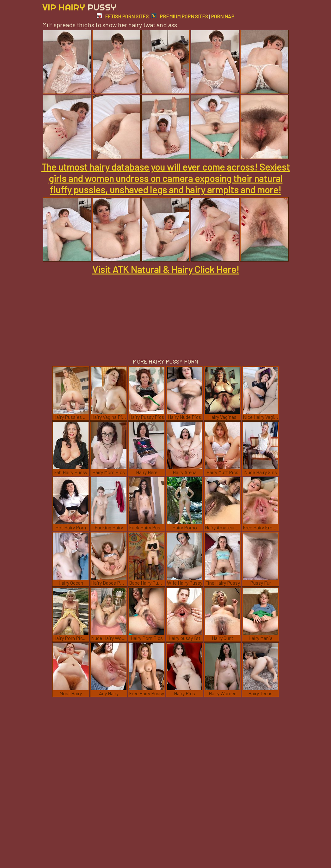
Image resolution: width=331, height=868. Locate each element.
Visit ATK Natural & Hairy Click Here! (166, 269)
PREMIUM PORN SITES (180, 16)
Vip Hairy (79, 7)
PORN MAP (223, 16)
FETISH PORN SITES (123, 16)
